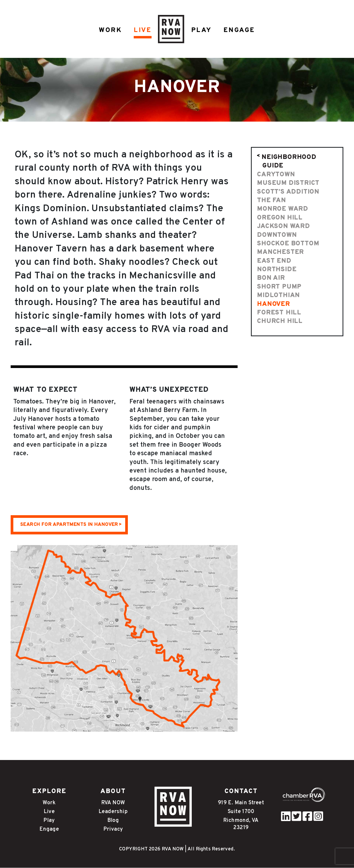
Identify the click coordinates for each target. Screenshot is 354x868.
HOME (171, 29)
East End (274, 261)
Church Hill (280, 322)
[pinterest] (286, 819)
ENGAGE (240, 30)
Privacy (113, 830)
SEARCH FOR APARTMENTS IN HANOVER (69, 525)
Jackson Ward (284, 227)
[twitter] (296, 819)
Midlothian (278, 296)
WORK (110, 30)
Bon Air (271, 278)
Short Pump (279, 287)
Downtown (277, 235)
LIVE (143, 30)
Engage (49, 830)
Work (49, 803)
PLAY (202, 30)
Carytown (276, 175)
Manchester (280, 253)
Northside (277, 270)
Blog (113, 821)
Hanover (274, 305)
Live (49, 812)
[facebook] (307, 819)
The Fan (272, 201)
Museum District (288, 183)
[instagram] (318, 819)
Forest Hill (279, 313)
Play (49, 821)
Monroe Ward (283, 209)
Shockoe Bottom (288, 244)
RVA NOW (113, 803)
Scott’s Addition (288, 192)
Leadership (113, 812)
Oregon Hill (280, 218)
